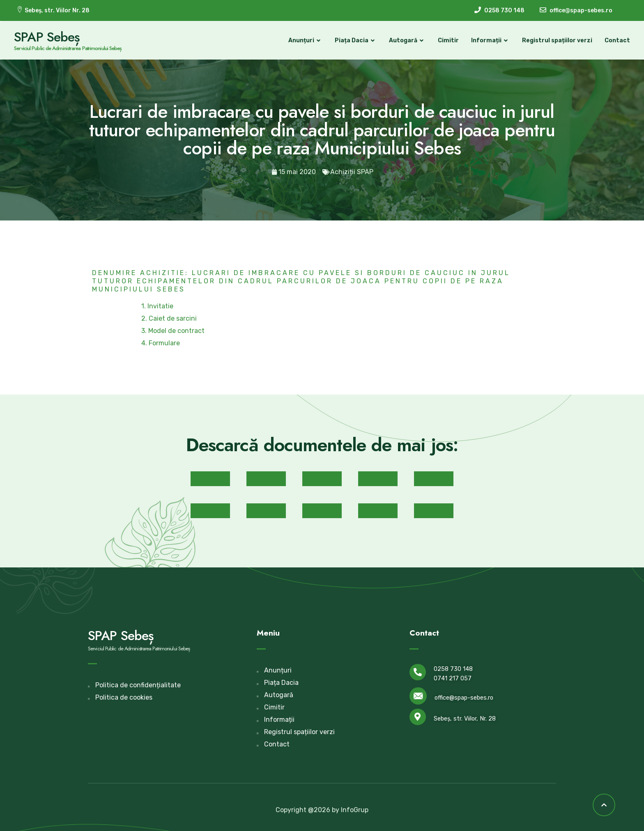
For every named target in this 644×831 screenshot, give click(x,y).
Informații (488, 40)
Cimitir (446, 40)
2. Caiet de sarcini (169, 318)
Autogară (405, 40)
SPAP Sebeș (49, 37)
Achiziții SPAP (352, 171)
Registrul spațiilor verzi (555, 40)
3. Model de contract (173, 330)
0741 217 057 (453, 678)
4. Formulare (161, 342)
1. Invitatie (157, 305)
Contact (615, 40)
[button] (210, 478)
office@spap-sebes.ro (464, 697)
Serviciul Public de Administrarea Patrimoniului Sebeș (70, 48)
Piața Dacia (353, 40)
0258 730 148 (453, 669)
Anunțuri (303, 40)
